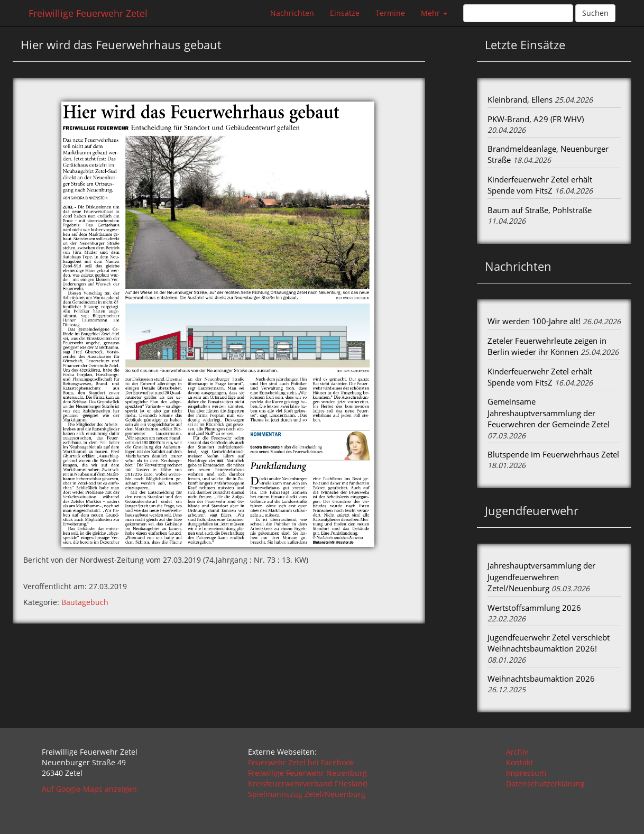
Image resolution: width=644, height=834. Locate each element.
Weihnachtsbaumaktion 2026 (541, 679)
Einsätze (345, 13)
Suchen (595, 13)
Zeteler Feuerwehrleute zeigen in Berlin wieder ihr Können (547, 346)
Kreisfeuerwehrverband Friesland (308, 783)
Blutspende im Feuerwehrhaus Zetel (553, 454)
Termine (390, 13)
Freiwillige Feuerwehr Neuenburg (307, 773)
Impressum (526, 773)
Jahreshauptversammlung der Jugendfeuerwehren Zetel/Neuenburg (541, 577)
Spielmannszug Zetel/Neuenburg (307, 794)
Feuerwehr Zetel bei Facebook (301, 762)
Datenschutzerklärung (545, 783)
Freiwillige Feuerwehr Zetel (88, 13)
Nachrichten (292, 13)
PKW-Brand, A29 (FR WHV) (536, 119)
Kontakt (519, 762)
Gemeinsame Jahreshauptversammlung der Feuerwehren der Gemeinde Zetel (549, 413)
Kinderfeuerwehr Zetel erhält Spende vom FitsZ (540, 185)
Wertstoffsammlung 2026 (534, 608)
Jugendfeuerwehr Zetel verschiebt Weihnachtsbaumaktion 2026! (549, 643)
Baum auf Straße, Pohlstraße (540, 210)
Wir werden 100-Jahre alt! (534, 321)
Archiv (517, 752)
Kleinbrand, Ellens (520, 99)
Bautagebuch (85, 602)
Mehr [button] (434, 13)
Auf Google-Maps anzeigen (89, 789)
